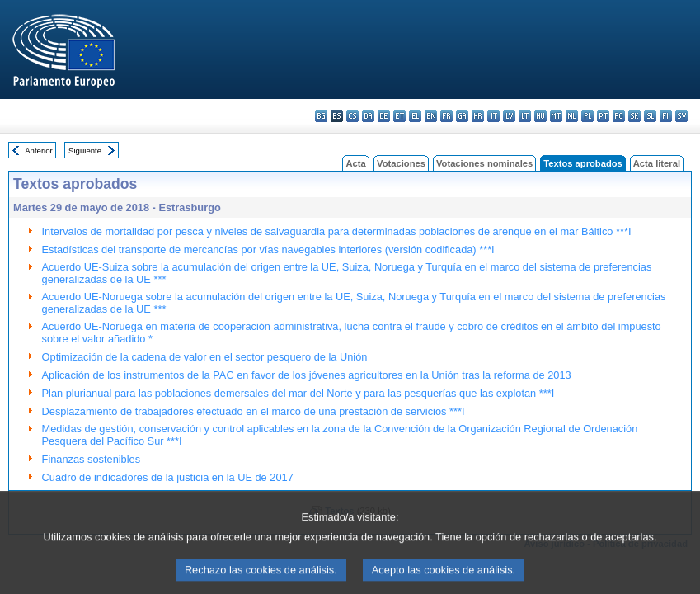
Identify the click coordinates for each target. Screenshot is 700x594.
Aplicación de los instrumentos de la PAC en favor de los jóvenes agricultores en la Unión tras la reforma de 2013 (307, 375)
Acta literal (657, 163)
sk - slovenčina (634, 116)
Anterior (39, 151)
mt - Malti (556, 116)
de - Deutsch (384, 116)
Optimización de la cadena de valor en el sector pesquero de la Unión (205, 357)
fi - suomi (666, 116)
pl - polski (587, 116)
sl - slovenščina (650, 116)
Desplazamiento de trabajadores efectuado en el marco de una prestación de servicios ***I (254, 411)
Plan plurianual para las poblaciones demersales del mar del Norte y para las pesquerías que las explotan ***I (298, 393)
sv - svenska (681, 116)
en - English (431, 116)
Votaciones (401, 163)
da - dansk (368, 116)
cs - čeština (352, 116)
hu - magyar (540, 116)
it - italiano (493, 116)
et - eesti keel (399, 116)
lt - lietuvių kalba (525, 116)
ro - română (619, 116)
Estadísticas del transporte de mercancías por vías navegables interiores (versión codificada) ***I (268, 250)
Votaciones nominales (484, 163)
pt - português (603, 116)
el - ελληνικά (415, 116)
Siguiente (85, 151)
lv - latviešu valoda (509, 116)
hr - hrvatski (478, 116)
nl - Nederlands (572, 116)
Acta (355, 163)
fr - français (446, 116)
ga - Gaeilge (462, 116)
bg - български (321, 116)
